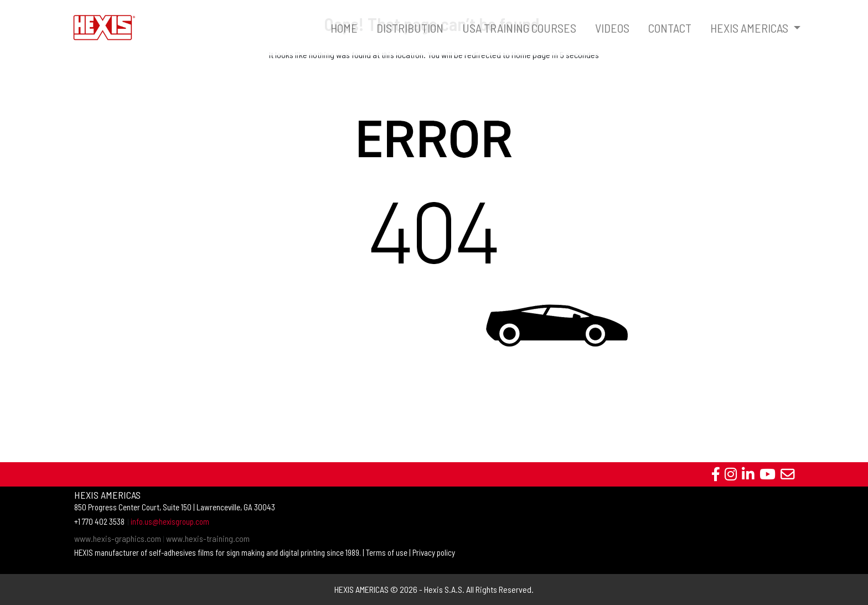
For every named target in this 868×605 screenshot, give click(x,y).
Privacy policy (434, 552)
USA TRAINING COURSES (519, 28)
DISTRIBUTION (410, 28)
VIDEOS (612, 28)
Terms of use (387, 552)
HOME (344, 28)
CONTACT (670, 28)
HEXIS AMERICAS (750, 28)
